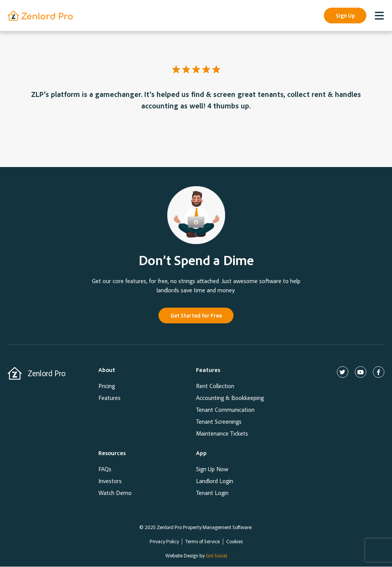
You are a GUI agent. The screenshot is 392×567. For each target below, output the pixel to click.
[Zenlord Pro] (15, 374)
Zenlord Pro (47, 374)
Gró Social (216, 556)
